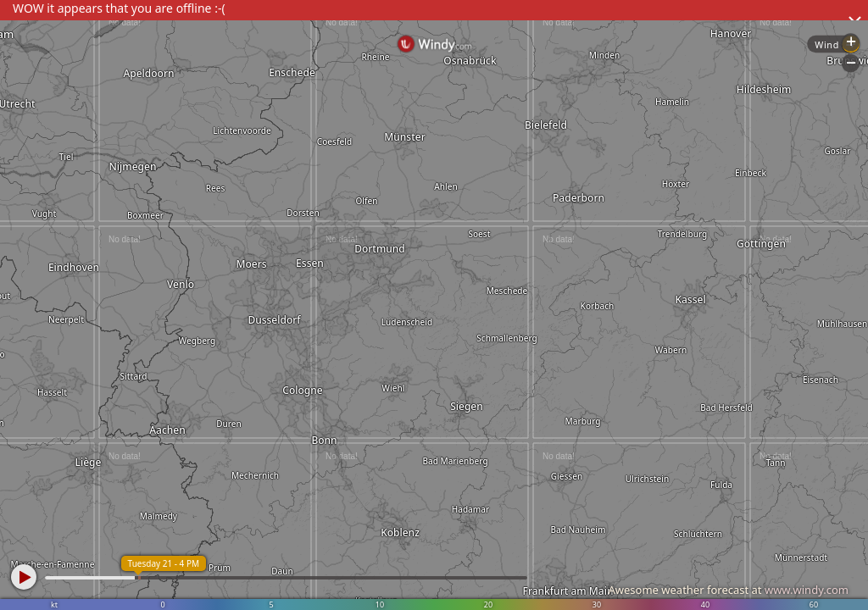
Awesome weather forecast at (728, 590)
